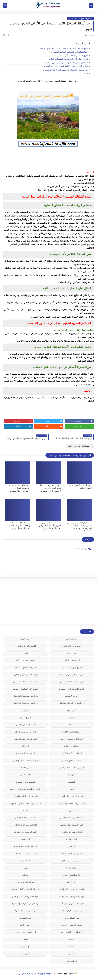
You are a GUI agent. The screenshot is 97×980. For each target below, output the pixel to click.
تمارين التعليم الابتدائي (72, 875)
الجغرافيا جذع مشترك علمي (80, 18)
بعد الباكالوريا (72, 868)
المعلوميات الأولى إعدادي (72, 853)
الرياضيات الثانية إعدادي (25, 753)
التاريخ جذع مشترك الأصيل (25, 660)
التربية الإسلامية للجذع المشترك (72, 689)
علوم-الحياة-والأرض (72, 918)
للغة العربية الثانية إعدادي (25, 932)
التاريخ (25, 653)
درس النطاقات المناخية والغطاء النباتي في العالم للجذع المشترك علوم (20, 525)
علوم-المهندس (25, 918)
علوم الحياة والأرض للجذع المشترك (25, 904)
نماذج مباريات (72, 954)
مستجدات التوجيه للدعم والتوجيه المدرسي (36, 973)
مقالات (72, 947)
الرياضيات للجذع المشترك (72, 760)
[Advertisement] (71, 602)
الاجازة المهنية (25, 639)
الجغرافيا (72, 725)
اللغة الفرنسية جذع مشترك (25, 832)
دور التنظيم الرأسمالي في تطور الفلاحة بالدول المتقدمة (65, 70)
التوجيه (72, 718)
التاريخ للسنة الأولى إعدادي (25, 667)
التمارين (25, 710)
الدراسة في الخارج (72, 746)
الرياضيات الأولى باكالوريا (72, 753)
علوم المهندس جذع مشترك (25, 911)
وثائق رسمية (25, 954)
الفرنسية (72, 775)
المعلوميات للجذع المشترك (72, 861)
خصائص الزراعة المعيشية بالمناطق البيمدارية (69, 52)
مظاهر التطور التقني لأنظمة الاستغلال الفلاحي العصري (66, 66)
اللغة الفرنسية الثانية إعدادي (72, 832)
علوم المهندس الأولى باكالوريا (72, 911)
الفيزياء (72, 789)
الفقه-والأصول (25, 775)
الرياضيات (25, 746)
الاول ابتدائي (72, 653)
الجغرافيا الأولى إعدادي (25, 725)
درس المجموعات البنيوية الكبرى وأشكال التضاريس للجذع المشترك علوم (50, 525)
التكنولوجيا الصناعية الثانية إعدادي (25, 703)
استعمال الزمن (72, 639)
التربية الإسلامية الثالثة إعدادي (72, 682)
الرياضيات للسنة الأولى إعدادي (25, 760)
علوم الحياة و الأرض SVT (25, 882)
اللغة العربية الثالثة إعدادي (25, 818)
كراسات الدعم (25, 925)
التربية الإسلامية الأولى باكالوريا (25, 675)
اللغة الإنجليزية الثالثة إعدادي (72, 818)
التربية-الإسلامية (72, 696)
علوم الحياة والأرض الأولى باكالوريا (25, 889)
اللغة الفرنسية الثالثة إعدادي (25, 825)
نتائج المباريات (25, 947)
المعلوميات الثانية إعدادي (25, 853)
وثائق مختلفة (72, 961)
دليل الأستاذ (72, 882)
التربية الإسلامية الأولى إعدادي (72, 675)
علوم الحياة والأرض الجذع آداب (72, 904)
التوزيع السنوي (25, 718)
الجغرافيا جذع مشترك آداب (25, 732)
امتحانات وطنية (25, 861)
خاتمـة (85, 73)
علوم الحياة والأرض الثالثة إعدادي (72, 896)
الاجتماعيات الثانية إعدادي (26, 646)
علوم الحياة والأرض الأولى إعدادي (72, 889)
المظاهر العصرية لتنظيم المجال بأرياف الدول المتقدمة (66, 63)
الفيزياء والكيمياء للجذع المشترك (72, 803)
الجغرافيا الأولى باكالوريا (72, 732)
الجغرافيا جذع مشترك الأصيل (72, 739)
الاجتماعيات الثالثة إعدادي (72, 646)
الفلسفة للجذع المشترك (25, 782)
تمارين (25, 868)
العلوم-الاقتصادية (25, 768)
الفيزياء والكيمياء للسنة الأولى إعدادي (25, 789)
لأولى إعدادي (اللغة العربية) (72, 932)
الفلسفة (72, 782)
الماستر (72, 846)
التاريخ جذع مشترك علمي (72, 667)
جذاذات (25, 875)
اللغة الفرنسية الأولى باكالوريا (72, 825)
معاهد (25, 939)
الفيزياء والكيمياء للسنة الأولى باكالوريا (25, 803)
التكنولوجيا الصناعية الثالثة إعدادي (25, 696)
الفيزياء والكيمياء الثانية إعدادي (25, 796)
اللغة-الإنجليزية (72, 839)
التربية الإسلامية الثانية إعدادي (25, 682)
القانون (72, 811)
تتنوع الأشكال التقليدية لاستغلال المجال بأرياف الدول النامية (64, 48)
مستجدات (72, 939)
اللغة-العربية (25, 839)
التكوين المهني (72, 710)
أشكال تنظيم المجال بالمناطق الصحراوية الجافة (69, 59)
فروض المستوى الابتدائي (72, 925)
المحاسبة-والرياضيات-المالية (25, 846)
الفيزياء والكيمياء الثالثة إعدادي (72, 796)
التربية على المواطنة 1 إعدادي (26, 689)
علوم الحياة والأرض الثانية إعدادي (25, 896)
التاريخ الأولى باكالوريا (72, 660)
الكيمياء (25, 811)
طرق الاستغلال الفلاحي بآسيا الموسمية (72, 56)
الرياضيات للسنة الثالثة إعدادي (72, 768)
